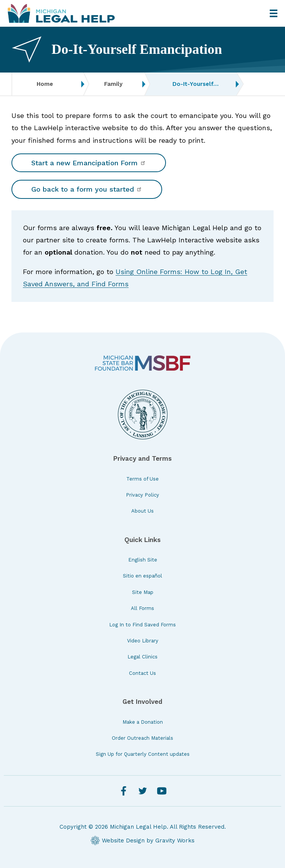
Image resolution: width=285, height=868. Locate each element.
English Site (143, 560)
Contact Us (142, 673)
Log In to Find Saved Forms (142, 625)
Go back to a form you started (87, 189)
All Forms (142, 608)
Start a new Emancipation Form (89, 163)
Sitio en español (142, 576)
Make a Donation (143, 722)
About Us (142, 511)
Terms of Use (142, 479)
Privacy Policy (142, 495)
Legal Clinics (142, 657)
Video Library (143, 641)
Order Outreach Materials (142, 738)
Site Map (143, 592)
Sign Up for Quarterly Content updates (143, 754)
